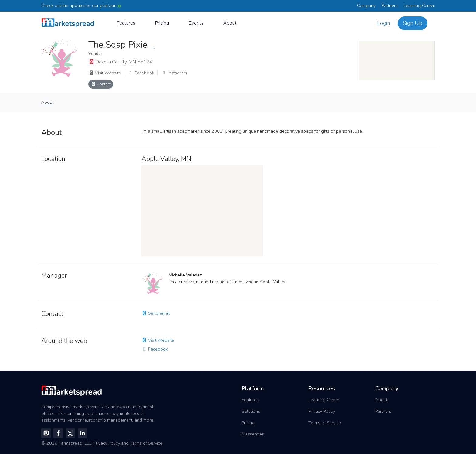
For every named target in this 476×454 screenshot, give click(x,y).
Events (196, 23)
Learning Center (419, 5)
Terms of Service (325, 423)
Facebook (141, 73)
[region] (397, 61)
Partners (390, 5)
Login (384, 23)
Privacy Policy (322, 411)
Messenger (253, 434)
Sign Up (413, 23)
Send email (156, 313)
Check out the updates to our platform (81, 5)
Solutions (251, 411)
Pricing (162, 23)
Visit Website (105, 73)
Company (366, 5)
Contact (101, 84)
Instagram (174, 73)
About (230, 23)
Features (126, 23)
